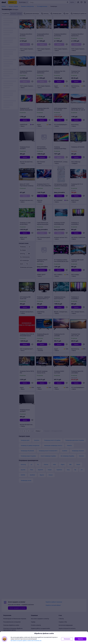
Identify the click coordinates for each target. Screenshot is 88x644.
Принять (80, 639)
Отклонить (67, 639)
